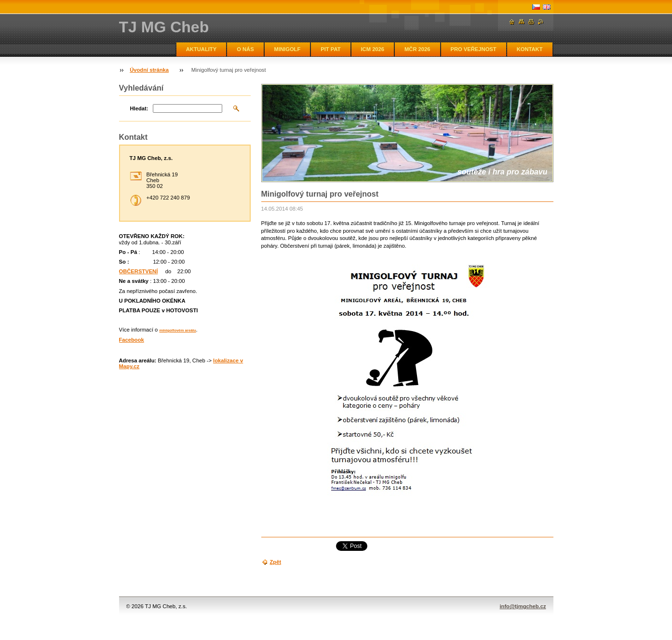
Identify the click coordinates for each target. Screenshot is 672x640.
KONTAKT (530, 49)
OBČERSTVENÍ (139, 271)
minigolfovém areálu (177, 330)
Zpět (276, 562)
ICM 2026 (373, 49)
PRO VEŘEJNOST (474, 49)
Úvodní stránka (149, 70)
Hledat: (139, 108)
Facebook (132, 340)
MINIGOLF (288, 49)
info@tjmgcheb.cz (523, 606)
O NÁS (245, 49)
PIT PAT (330, 49)
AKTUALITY (201, 49)
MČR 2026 (417, 49)
